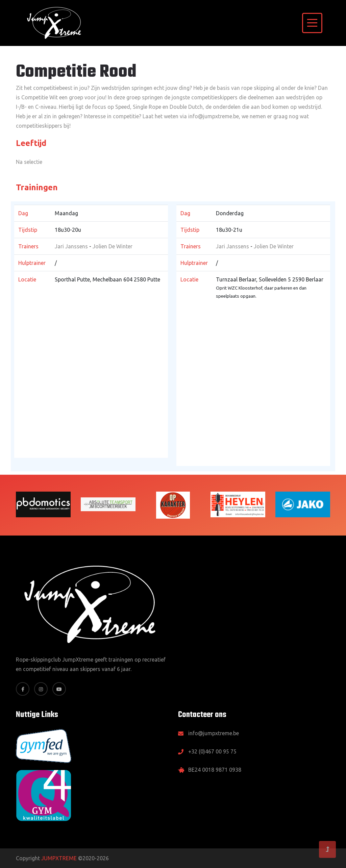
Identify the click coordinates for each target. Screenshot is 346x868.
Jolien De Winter (113, 246)
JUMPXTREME (59, 858)
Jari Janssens (71, 246)
